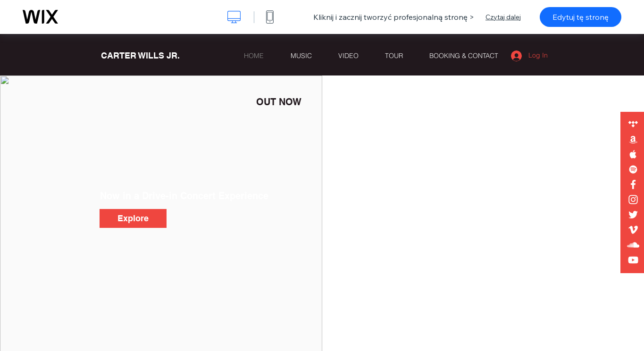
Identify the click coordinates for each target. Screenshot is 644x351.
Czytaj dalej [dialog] (503, 17)
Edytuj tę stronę (581, 17)
